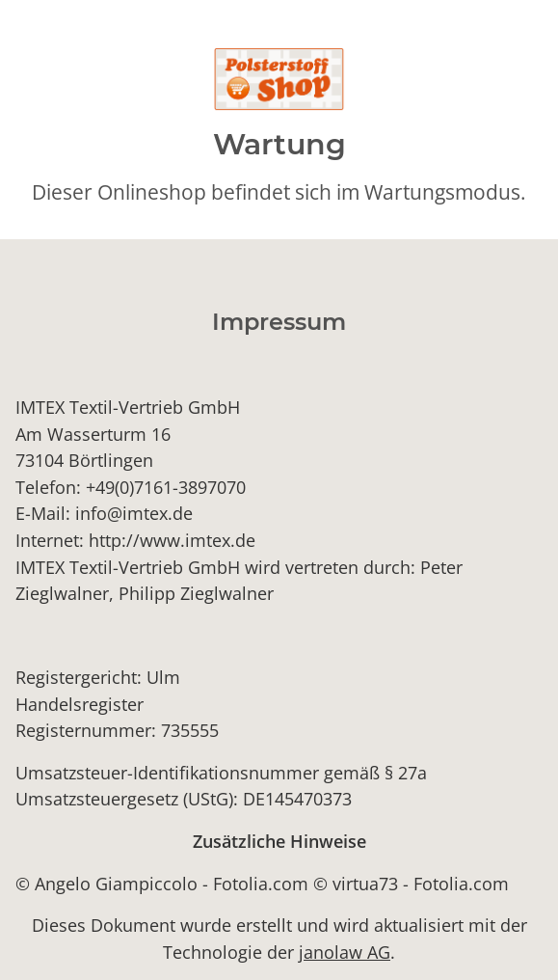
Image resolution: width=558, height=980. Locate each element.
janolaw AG (345, 952)
